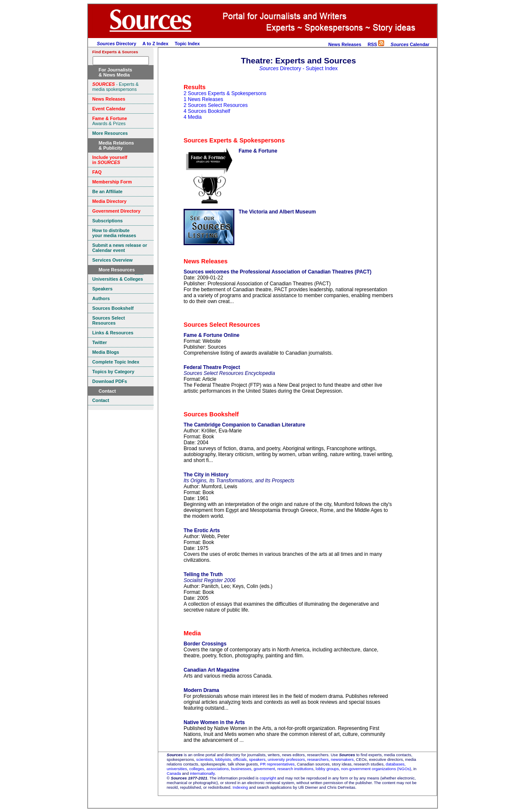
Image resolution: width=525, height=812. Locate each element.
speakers (257, 759)
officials (240, 759)
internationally (202, 773)
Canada (174, 773)
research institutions (295, 769)
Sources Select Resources (222, 325)
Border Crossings (205, 644)
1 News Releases (203, 99)
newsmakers (342, 759)
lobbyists (223, 759)
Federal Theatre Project (212, 367)
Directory (117, 44)
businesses (241, 769)
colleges (197, 769)
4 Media (193, 117)
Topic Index (187, 44)
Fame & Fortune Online (212, 335)
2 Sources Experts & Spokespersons (225, 93)
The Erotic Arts (202, 530)
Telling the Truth (203, 574)
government (264, 769)
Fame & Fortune (258, 151)
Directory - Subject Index (299, 68)
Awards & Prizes (110, 121)
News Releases (345, 44)
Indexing (240, 787)
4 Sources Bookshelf (207, 111)
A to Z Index (155, 44)
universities (177, 769)
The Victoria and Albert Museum (277, 212)
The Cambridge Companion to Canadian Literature (244, 425)
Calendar (410, 44)
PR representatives (278, 764)
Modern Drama (201, 690)
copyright (268, 778)
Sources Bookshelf (211, 414)
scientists (205, 759)
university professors (286, 759)
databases (395, 764)
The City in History (206, 475)
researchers (318, 759)
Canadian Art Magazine (212, 670)
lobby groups (327, 769)
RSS (376, 44)
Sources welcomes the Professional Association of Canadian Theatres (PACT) (278, 272)
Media (192, 633)
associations (218, 769)
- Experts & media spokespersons (115, 87)
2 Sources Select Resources (216, 105)
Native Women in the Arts (214, 722)
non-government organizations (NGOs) (376, 769)
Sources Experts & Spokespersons (234, 140)
